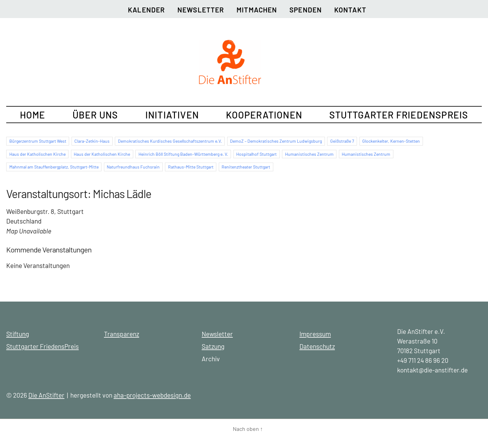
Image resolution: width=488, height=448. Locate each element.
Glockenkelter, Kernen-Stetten (391, 141)
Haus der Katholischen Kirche (38, 154)
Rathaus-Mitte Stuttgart (191, 167)
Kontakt (350, 10)
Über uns (95, 115)
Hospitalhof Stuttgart (256, 154)
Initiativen (172, 115)
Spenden (306, 10)
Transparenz (122, 334)
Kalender (146, 10)
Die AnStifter (46, 395)
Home (33, 115)
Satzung (213, 346)
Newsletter (201, 10)
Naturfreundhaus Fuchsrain (133, 167)
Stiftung (18, 334)
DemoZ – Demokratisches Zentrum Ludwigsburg (276, 141)
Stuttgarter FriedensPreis (399, 115)
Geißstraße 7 (342, 141)
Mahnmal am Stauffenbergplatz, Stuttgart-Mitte (54, 167)
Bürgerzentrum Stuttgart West (38, 141)
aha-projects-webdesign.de (152, 395)
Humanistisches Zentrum (309, 154)
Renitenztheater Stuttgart (246, 167)
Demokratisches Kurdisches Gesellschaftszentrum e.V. (170, 141)
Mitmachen (257, 10)
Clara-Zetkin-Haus (92, 141)
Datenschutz (317, 346)
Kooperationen (264, 115)
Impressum (315, 334)
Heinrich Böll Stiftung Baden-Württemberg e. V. (183, 154)
